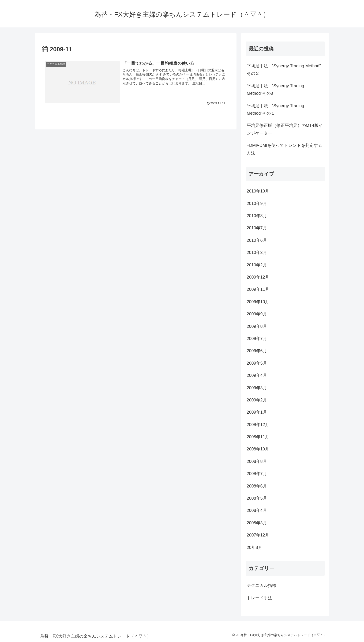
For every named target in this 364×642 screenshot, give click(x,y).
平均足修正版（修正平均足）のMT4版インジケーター (285, 129)
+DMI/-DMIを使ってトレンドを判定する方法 (285, 149)
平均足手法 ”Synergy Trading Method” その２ (284, 70)
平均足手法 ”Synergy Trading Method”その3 (276, 90)
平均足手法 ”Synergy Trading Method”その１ (276, 110)
